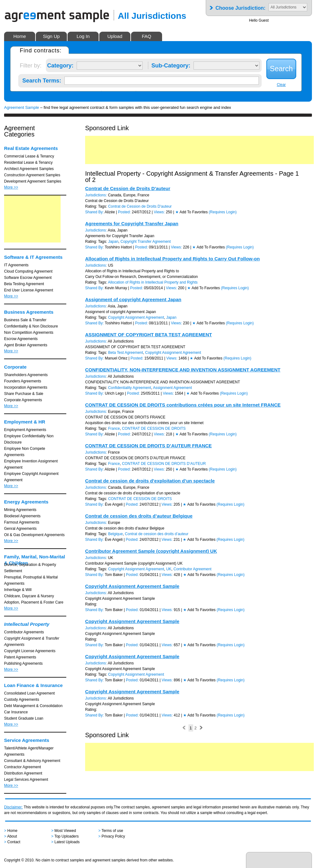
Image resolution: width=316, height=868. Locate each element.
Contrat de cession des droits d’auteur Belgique (139, 516)
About (12, 836)
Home (19, 36)
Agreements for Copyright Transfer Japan (132, 224)
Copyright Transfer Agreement (146, 242)
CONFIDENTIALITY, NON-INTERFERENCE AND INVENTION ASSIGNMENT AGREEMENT (183, 370)
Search (281, 69)
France (114, 429)
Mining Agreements (20, 510)
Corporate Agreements (23, 400)
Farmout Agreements (22, 522)
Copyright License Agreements (30, 651)
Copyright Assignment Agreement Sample (132, 586)
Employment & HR (25, 422)
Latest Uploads (67, 842)
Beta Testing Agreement (24, 284)
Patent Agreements (20, 657)
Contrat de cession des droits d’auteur (157, 534)
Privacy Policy (113, 836)
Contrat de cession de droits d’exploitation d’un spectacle (150, 481)
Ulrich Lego (114, 393)
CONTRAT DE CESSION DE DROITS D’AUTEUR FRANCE (148, 446)
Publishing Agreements (23, 663)
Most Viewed (65, 831)
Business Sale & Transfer (25, 320)
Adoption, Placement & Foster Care (34, 602)
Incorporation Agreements (26, 387)
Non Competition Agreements (29, 333)
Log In (83, 36)
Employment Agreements (25, 430)
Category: (60, 64)
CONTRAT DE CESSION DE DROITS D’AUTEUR (164, 464)
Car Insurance (16, 712)
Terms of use (112, 831)
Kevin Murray (116, 288)
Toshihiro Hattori (119, 247)
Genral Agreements (20, 529)
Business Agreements (29, 312)
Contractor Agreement (22, 767)
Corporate (15, 367)
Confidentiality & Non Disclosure (31, 326)
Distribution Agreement (23, 773)
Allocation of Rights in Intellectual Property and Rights (153, 282)
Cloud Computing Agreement (28, 271)
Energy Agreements (26, 502)
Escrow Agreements (21, 339)
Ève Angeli (114, 504)
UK (169, 569)
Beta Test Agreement (125, 353)
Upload (115, 36)
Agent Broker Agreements (26, 345)
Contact (14, 842)
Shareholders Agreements (26, 375)
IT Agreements (16, 265)
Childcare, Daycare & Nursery (29, 596)
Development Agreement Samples (33, 181)
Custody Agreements (22, 700)
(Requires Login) (223, 212)
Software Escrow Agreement (28, 278)
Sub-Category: (171, 64)
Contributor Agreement (192, 569)
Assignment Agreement (172, 388)
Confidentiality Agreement (130, 388)
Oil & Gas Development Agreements (34, 535)
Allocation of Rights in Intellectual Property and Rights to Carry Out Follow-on (172, 259)
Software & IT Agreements (33, 257)
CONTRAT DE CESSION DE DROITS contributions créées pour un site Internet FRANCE (183, 405)
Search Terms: (42, 79)
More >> (11, 187)
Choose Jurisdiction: (240, 6)
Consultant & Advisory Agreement (32, 761)
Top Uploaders (66, 836)
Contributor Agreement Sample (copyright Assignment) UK (151, 551)
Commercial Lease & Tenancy (29, 156)
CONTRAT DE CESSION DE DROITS (154, 429)
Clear (281, 85)
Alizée (110, 212)
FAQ (146, 36)
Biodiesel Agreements (22, 516)
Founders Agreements (23, 381)
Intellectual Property (27, 624)
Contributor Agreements (24, 632)
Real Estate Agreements (31, 148)
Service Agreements (27, 740)
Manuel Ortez (116, 358)
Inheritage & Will (18, 590)
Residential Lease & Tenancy (28, 162)
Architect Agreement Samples (29, 169)
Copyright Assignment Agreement (136, 317)
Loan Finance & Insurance (33, 685)
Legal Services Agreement (26, 780)
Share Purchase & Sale (24, 394)
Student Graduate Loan (24, 718)
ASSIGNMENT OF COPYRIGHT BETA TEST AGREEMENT (149, 335)
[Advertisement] (32, 219)
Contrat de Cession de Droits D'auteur (128, 188)
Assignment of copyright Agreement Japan (133, 299)
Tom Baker (114, 575)
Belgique (115, 534)
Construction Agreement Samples (32, 175)
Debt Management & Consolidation (33, 706)
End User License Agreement (29, 290)
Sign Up (51, 36)
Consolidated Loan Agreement (29, 693)
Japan (113, 242)
